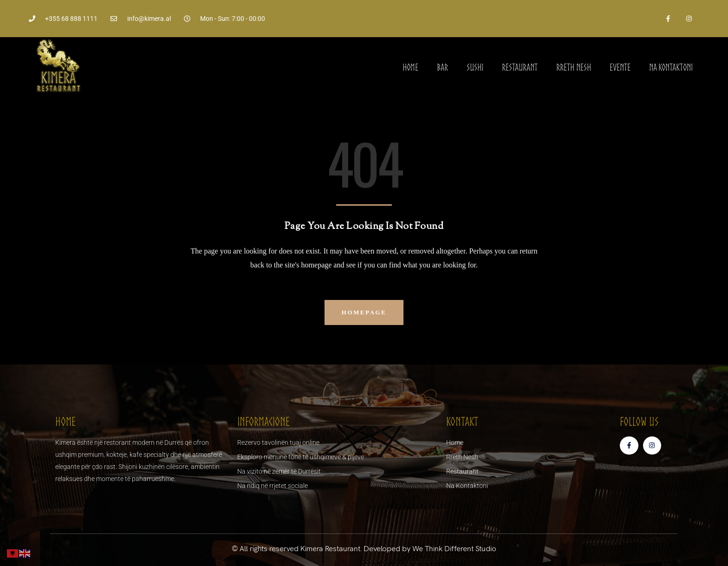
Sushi (475, 67)
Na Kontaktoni (671, 67)
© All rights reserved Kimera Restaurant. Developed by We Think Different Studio (364, 549)
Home (410, 67)
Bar (442, 67)
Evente (620, 67)
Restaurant (520, 67)
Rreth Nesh (574, 67)
